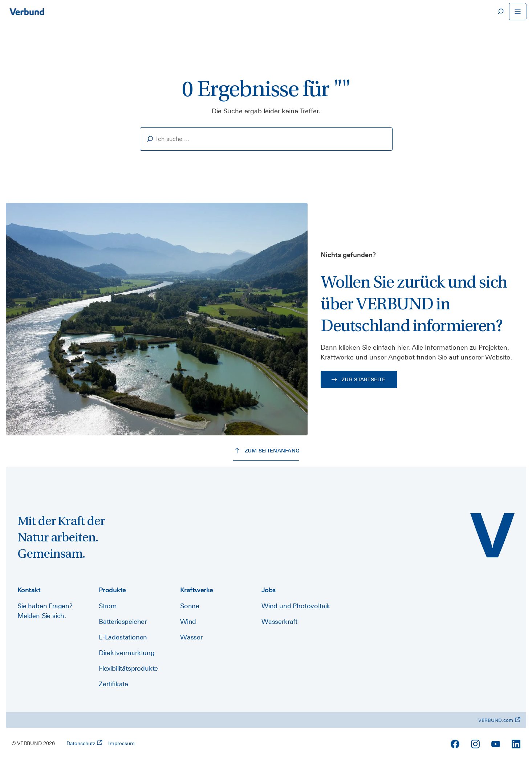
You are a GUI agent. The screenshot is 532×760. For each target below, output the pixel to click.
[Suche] (500, 12)
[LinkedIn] (516, 744)
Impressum (121, 743)
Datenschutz (84, 743)
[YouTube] (496, 744)
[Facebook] (455, 744)
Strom (108, 606)
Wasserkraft (279, 621)
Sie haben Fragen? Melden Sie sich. (45, 611)
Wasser (191, 637)
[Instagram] (475, 744)
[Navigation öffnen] (517, 12)
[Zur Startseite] (27, 12)
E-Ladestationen (123, 637)
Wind (188, 621)
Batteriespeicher (123, 621)
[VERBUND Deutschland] (492, 535)
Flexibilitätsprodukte (128, 668)
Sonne (190, 606)
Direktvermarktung (127, 653)
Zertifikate (113, 684)
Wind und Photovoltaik (296, 606)
